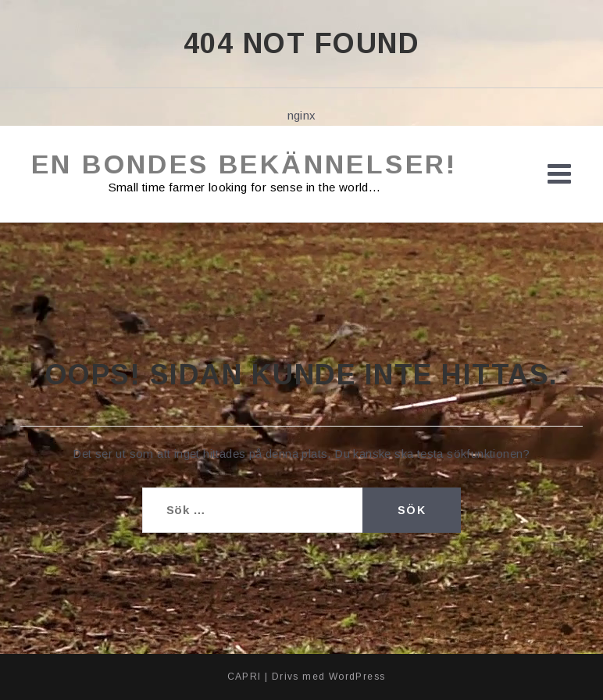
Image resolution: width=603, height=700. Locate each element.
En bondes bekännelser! (244, 164)
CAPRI (244, 677)
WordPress (357, 677)
